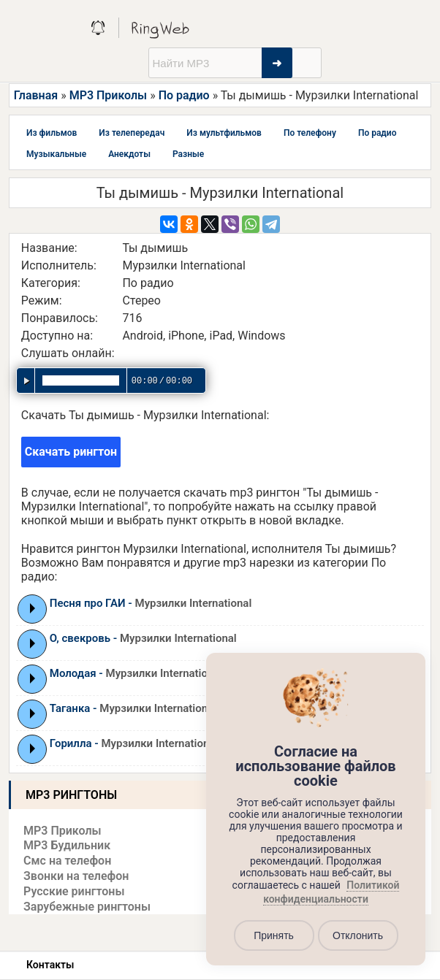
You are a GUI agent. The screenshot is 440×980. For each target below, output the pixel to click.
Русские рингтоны (74, 891)
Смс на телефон (67, 861)
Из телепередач (132, 133)
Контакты (50, 965)
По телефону (310, 133)
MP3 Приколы (109, 95)
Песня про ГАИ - (151, 603)
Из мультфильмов (224, 133)
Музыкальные (56, 154)
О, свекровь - (143, 638)
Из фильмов (52, 133)
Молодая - (136, 673)
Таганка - (133, 708)
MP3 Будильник (67, 845)
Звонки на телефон (76, 876)
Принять (274, 935)
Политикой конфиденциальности (331, 892)
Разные (188, 154)
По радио (184, 95)
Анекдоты (129, 154)
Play (33, 608)
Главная (36, 95)
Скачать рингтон (71, 452)
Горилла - (134, 743)
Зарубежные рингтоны (87, 907)
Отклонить (358, 935)
